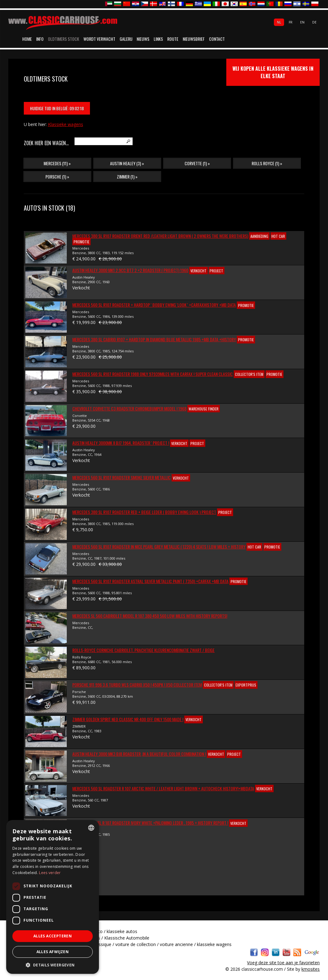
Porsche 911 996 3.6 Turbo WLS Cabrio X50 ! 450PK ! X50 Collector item (137, 685)
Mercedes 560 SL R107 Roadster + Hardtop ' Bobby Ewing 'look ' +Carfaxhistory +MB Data (154, 305)
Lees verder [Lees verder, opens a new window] (50, 873)
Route (173, 39)
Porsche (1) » (57, 177)
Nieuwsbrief (194, 39)
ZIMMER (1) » (127, 177)
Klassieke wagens (66, 124)
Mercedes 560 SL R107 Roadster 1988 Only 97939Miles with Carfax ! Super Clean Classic (153, 374)
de (314, 22)
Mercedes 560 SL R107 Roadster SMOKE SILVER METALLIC (121, 477)
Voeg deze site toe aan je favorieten (283, 963)
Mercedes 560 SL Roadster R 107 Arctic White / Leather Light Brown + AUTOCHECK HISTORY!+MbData (163, 788)
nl (279, 22)
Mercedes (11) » (57, 163)
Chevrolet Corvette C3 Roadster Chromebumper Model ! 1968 (129, 408)
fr (291, 22)
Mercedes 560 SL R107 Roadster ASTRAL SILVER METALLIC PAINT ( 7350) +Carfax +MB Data (150, 581)
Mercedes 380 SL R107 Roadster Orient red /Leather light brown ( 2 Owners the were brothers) (160, 236)
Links (158, 39)
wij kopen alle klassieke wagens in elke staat (273, 72)
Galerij (126, 39)
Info (40, 39)
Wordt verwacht (99, 39)
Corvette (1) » (197, 163)
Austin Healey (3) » (127, 163)
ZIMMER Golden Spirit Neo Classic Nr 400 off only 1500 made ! (128, 719)
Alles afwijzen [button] (53, 952)
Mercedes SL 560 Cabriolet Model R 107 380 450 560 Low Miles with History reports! (150, 616)
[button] (53, 965)
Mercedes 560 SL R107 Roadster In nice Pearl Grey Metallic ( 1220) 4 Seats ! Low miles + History (159, 547)
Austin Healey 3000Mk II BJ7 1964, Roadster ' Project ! (121, 443)
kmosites (311, 969)
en (302, 22)
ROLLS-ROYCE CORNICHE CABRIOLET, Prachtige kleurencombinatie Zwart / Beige (143, 650)
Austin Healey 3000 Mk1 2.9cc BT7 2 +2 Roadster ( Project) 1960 (130, 270)
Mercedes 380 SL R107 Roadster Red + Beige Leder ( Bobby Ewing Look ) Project (144, 512)
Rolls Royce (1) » (267, 163)
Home (27, 39)
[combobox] (91, 828)
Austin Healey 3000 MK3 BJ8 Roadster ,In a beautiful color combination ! (139, 754)
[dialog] (53, 897)
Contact (217, 39)
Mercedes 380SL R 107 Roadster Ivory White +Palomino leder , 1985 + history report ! (150, 823)
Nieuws (143, 39)
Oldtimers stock (64, 39)
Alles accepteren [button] (53, 936)
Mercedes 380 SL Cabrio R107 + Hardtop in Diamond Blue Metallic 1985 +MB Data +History (154, 339)
